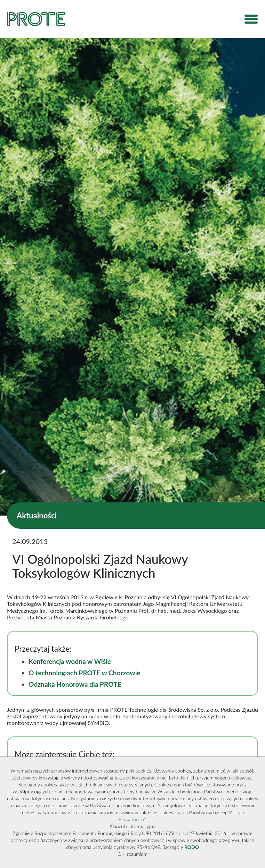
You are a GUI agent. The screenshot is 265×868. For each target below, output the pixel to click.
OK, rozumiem (132, 854)
